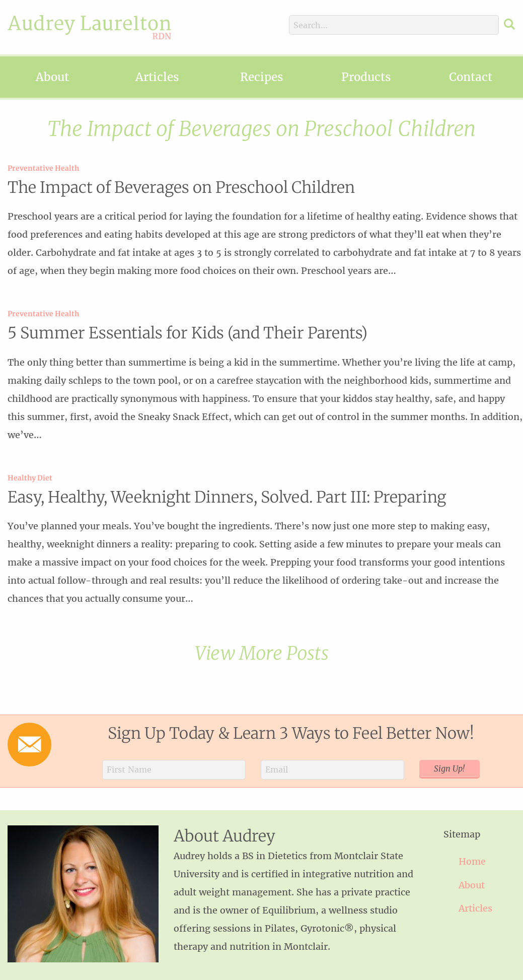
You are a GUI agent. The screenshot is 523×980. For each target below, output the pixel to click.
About (52, 77)
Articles (157, 77)
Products (366, 77)
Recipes (261, 77)
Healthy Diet (30, 478)
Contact (471, 77)
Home (472, 861)
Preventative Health (43, 168)
